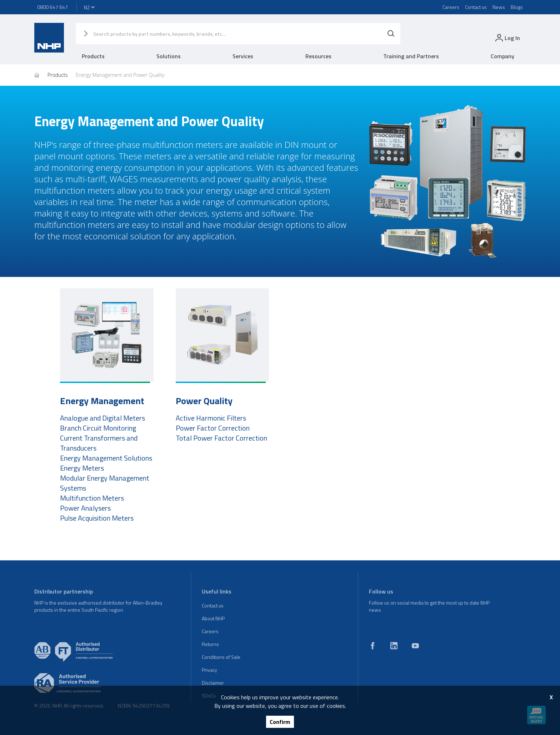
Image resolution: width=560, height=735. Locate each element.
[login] (507, 38)
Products (93, 56)
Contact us (476, 7)
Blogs (517, 7)
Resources (318, 56)
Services (243, 56)
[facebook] (372, 646)
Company (502, 56)
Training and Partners (411, 56)
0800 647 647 (52, 7)
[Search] (391, 34)
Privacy (209, 670)
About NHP (213, 618)
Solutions (169, 56)
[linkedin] (394, 646)
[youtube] (415, 646)
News (499, 7)
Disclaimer (213, 683)
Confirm (280, 722)
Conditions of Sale (221, 657)
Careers (451, 7)
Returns (210, 644)
